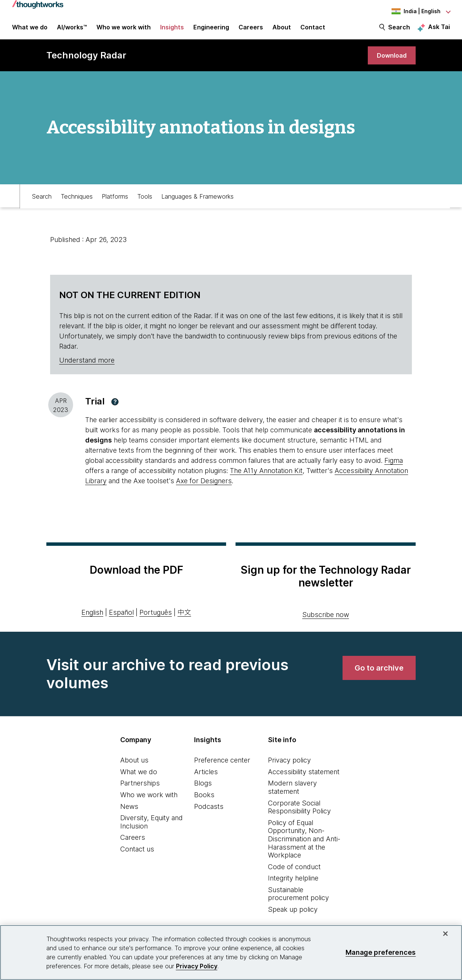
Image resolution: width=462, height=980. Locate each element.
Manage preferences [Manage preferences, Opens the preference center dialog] (381, 952)
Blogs (203, 790)
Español (121, 619)
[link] (390, 61)
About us (134, 767)
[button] (115, 408)
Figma (394, 467)
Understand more (87, 367)
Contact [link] (313, 31)
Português (156, 619)
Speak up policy (293, 916)
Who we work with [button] (124, 31)
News (129, 813)
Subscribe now (326, 621)
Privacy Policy (197, 966)
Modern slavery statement (292, 794)
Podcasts (209, 813)
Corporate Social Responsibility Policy (299, 814)
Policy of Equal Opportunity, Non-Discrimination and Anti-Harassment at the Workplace (304, 845)
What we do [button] (30, 31)
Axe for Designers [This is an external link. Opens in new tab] (204, 488)
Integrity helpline (293, 885)
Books (204, 802)
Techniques (77, 202)
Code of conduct (294, 873)
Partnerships (140, 790)
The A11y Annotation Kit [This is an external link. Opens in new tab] (266, 477)
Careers (133, 844)
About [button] (282, 31)
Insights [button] (172, 31)
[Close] (445, 934)
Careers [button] (251, 31)
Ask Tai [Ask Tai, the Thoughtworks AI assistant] (439, 31)
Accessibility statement (304, 778)
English (92, 619)
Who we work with (149, 802)
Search (399, 31)
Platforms (115, 202)
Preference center (222, 767)
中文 (184, 619)
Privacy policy (289, 767)
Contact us (137, 856)
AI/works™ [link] (72, 31)
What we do (139, 778)
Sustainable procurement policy (298, 901)
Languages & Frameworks (197, 202)
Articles (206, 778)
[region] (231, 952)
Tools (145, 202)
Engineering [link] (211, 31)
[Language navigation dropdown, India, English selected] (408, 11)
